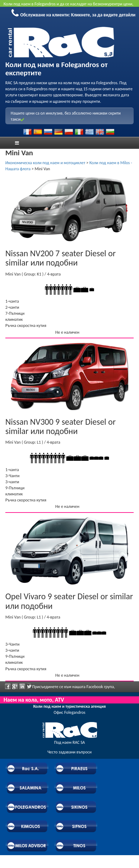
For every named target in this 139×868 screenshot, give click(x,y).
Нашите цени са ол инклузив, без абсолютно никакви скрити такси (66, 116)
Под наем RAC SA (70, 742)
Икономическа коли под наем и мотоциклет (45, 163)
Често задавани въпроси (69, 752)
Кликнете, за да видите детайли (103, 15)
